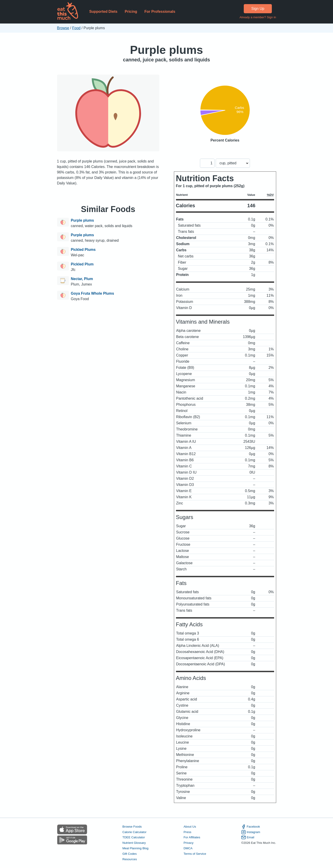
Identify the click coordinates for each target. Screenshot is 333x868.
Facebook (251, 827)
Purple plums (167, 50)
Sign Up (258, 9)
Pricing (131, 12)
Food (76, 28)
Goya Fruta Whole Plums (92, 293)
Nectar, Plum (82, 279)
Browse (63, 28)
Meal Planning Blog (135, 848)
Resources (130, 859)
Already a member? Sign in (258, 17)
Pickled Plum (82, 264)
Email (248, 837)
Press (187, 832)
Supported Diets (103, 12)
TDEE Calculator (134, 837)
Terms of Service (195, 854)
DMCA (188, 848)
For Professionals (160, 12)
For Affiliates (192, 837)
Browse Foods (132, 827)
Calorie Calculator (134, 832)
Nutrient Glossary (134, 843)
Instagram (251, 832)
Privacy (189, 843)
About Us (190, 827)
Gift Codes (130, 854)
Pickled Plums (83, 250)
